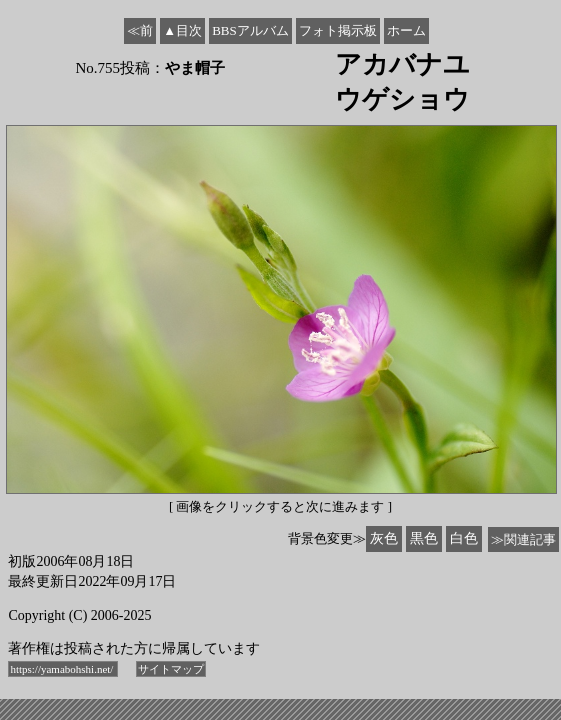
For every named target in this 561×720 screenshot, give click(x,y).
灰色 (384, 538)
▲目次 (182, 30)
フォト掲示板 (338, 30)
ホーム (406, 30)
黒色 (424, 538)
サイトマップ (171, 669)
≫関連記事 (523, 539)
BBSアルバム (250, 30)
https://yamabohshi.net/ (63, 669)
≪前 (140, 30)
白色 (464, 538)
